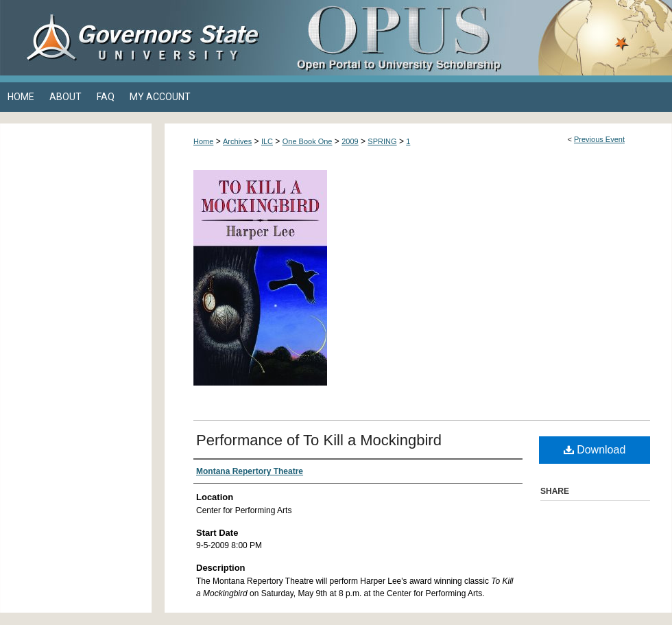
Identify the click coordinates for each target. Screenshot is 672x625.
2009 (350, 141)
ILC (267, 141)
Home (203, 141)
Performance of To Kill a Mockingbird (319, 440)
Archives (237, 141)
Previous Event (599, 139)
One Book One (308, 141)
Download (595, 450)
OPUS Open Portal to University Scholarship (473, 38)
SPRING (382, 141)
